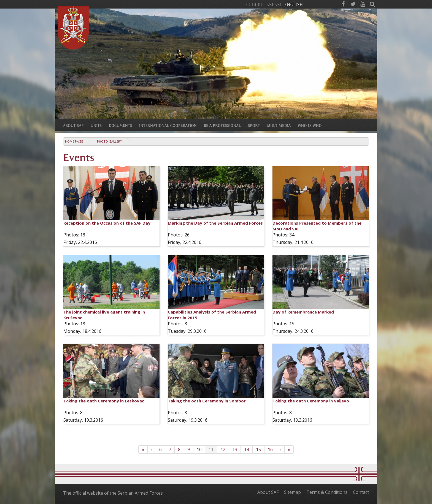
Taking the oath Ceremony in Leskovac (104, 401)
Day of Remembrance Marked (303, 312)
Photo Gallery (110, 141)
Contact (361, 492)
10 (199, 449)
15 (258, 449)
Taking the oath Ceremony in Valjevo (311, 401)
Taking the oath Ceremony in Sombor (207, 401)
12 (223, 449)
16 (270, 449)
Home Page (74, 141)
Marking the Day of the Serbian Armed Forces (215, 223)
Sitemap (292, 492)
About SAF (268, 492)
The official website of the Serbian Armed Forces (113, 493)
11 (211, 449)
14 (247, 449)
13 (235, 449)
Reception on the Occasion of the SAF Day (107, 223)
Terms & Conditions (327, 492)
